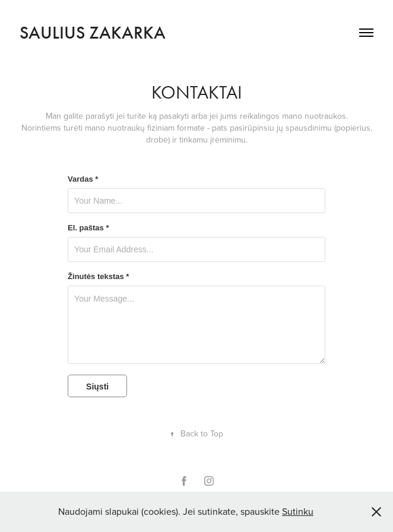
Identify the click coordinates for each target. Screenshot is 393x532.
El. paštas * (88, 228)
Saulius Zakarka (93, 33)
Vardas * (83, 179)
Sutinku (298, 511)
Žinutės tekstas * (98, 277)
